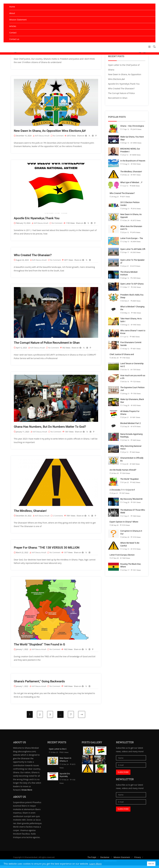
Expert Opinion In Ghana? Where (124, 522)
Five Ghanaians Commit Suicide (131, 344)
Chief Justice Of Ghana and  (122, 354)
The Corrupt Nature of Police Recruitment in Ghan (48, 344)
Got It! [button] (151, 864)
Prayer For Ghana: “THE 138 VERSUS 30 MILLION (48, 550)
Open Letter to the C (58, 751)
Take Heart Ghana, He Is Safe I (131, 320)
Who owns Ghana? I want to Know (133, 332)
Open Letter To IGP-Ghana (132, 284)
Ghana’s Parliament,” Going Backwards (41, 684)
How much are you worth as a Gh (133, 377)
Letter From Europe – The (132, 238)
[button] (148, 47)
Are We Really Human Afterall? (123, 470)
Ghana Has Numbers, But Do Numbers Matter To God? (51, 428)
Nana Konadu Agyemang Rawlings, (131, 435)
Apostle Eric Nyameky (65, 777)
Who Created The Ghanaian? (33, 256)
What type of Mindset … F (131, 182)
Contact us (14, 39)
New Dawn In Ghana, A (65, 762)
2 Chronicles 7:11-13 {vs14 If (122, 490)
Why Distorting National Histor (131, 447)
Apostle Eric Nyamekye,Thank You (38, 219)
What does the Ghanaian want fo (131, 228)
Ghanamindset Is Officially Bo (132, 459)
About (12, 13)
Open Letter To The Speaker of (132, 261)
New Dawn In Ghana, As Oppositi (131, 216)
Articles (13, 26)
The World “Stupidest (129, 479)
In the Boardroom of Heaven (133, 161)
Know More (27, 792)
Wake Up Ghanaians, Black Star (132, 401)
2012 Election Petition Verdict (130, 204)
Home (12, 7)
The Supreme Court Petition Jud (132, 389)
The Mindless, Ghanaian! (31, 512)
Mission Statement (18, 20)
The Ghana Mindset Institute (129, 273)
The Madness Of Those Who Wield (133, 511)
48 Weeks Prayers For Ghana (130, 413)
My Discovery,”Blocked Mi (131, 499)
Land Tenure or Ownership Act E (132, 365)
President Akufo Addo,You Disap (132, 296)
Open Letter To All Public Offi (133, 249)
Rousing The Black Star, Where (131, 565)
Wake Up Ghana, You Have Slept (132, 138)
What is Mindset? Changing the (132, 308)
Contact (13, 33)
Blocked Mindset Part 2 (130, 423)
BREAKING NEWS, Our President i (130, 150)
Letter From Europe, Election (122, 555)
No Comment (58, 136)
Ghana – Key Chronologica (132, 126)
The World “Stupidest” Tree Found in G (40, 646)
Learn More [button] (95, 864)
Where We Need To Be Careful (130, 544)
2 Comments (58, 517)
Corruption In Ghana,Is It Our (131, 532)
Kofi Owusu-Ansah (42, 136)
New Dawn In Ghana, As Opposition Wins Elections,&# (51, 131)
